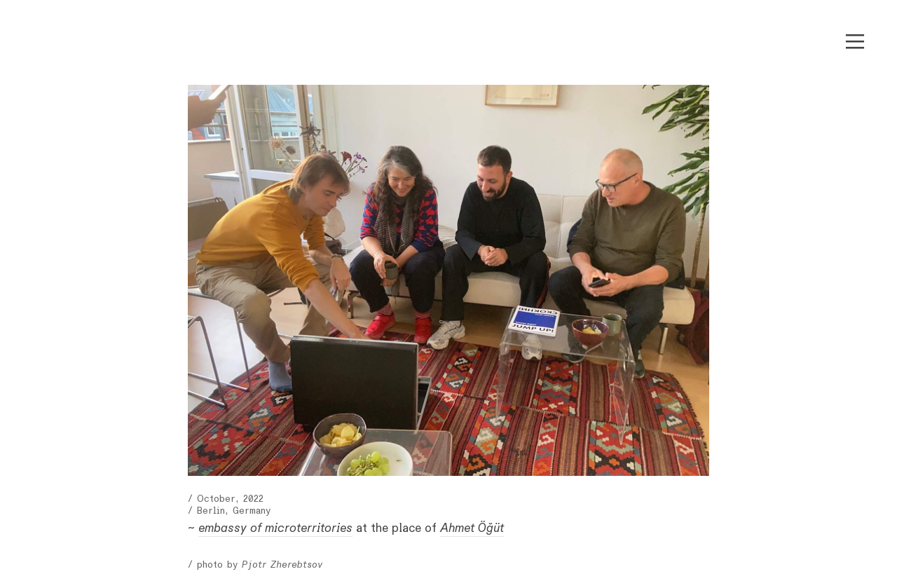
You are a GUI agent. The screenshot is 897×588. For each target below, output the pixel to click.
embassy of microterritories (275, 528)
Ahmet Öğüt (472, 528)
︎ (855, 42)
